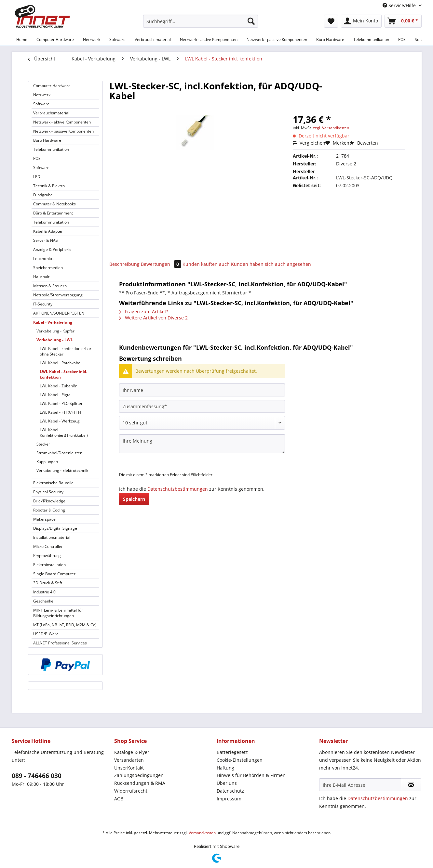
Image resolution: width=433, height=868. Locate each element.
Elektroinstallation (49, 565)
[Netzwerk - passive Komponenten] (277, 39)
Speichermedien (48, 268)
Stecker (43, 444)
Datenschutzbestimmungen (178, 489)
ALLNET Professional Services (60, 643)
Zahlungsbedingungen (139, 775)
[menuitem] (201, 24)
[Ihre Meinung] (202, 444)
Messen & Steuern (50, 286)
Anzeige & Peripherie (52, 249)
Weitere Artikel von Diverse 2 (153, 318)
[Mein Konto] (361, 21)
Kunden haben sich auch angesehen (271, 264)
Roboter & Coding (49, 510)
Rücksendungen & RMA (140, 783)
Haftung (225, 768)
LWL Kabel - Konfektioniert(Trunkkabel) (64, 433)
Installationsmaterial (52, 537)
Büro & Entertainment (53, 213)
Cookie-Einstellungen (240, 760)
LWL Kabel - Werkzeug (60, 421)
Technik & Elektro (49, 186)
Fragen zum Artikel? (143, 311)
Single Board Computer (54, 574)
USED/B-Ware (46, 634)
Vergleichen (309, 143)
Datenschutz (230, 791)
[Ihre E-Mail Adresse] (360, 785)
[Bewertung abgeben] (202, 423)
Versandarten (129, 760)
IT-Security (43, 304)
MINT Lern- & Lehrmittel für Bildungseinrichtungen (58, 613)
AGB (119, 799)
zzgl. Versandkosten (331, 128)
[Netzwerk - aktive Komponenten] (209, 39)
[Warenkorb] (403, 21)
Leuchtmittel (44, 259)
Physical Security (48, 492)
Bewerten (364, 143)
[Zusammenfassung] (202, 406)
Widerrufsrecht (131, 791)
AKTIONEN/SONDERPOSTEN (59, 313)
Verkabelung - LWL (55, 340)
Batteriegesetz (232, 752)
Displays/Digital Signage (55, 528)
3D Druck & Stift (48, 583)
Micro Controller (48, 546)
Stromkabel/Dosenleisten (59, 453)
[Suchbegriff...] (201, 21)
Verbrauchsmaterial (51, 113)
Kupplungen (47, 462)
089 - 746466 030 (37, 776)
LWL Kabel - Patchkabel (61, 363)
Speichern (134, 499)
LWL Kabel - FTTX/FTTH (60, 412)
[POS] (402, 39)
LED (37, 177)
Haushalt (41, 277)
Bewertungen (162, 264)
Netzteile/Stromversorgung (58, 295)
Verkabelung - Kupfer (55, 331)
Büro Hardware (47, 140)
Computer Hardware (52, 86)
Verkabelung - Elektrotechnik (62, 470)
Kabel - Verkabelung (53, 322)
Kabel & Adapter (48, 231)
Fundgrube (43, 195)
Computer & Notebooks (54, 204)
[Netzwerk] (92, 39)
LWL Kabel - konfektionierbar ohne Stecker (66, 351)
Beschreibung (124, 264)
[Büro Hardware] (330, 39)
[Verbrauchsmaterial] (153, 39)
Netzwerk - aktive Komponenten (62, 122)
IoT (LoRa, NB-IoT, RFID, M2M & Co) (65, 625)
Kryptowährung (47, 556)
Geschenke (43, 601)
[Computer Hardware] (55, 39)
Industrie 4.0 (44, 592)
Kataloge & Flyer (132, 752)
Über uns (227, 783)
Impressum (229, 799)
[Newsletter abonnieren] (411, 785)
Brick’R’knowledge (49, 501)
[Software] (117, 39)
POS (37, 158)
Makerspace (44, 519)
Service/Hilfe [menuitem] (400, 5)
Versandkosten (202, 833)
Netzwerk (42, 95)
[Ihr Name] (202, 390)
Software (41, 104)
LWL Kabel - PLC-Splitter (61, 403)
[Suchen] (251, 21)
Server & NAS (46, 240)
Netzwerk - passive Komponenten (63, 131)
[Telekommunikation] (371, 39)
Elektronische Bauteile (53, 483)
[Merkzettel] (331, 21)
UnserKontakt (129, 768)
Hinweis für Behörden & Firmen (251, 775)
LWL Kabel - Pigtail (56, 395)
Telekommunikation (51, 149)
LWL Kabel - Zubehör (58, 386)
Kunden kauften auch (206, 264)
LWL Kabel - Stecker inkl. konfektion (63, 374)
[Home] (22, 39)
